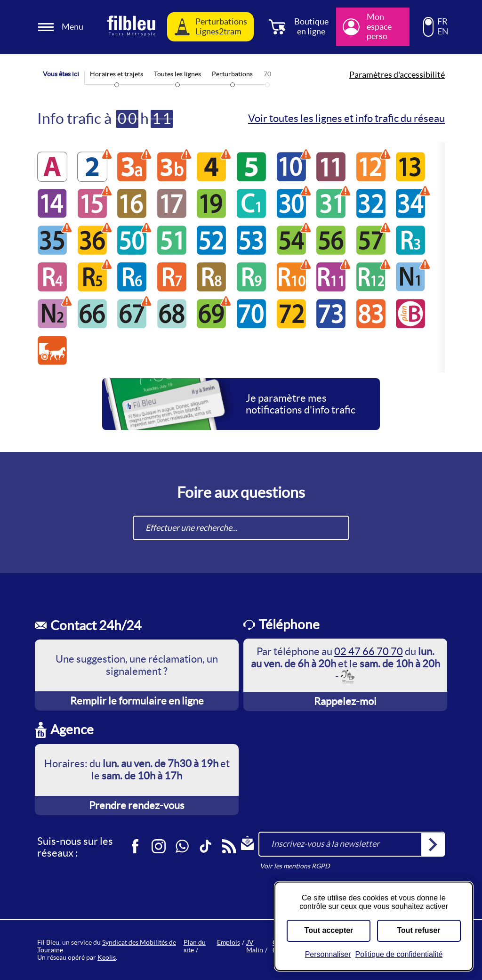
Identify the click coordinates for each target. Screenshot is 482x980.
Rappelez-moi (345, 701)
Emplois (229, 942)
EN (443, 32)
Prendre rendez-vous (137, 805)
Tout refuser (418, 930)
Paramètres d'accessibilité (397, 75)
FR (442, 22)
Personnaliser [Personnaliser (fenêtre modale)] (328, 954)
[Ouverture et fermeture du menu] (62, 27)
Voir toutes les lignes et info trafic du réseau (346, 118)
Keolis (107, 957)
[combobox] (241, 528)
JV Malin (255, 946)
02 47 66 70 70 (369, 651)
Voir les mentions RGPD (295, 866)
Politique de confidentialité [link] (399, 954)
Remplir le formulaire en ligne (137, 701)
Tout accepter (329, 930)
